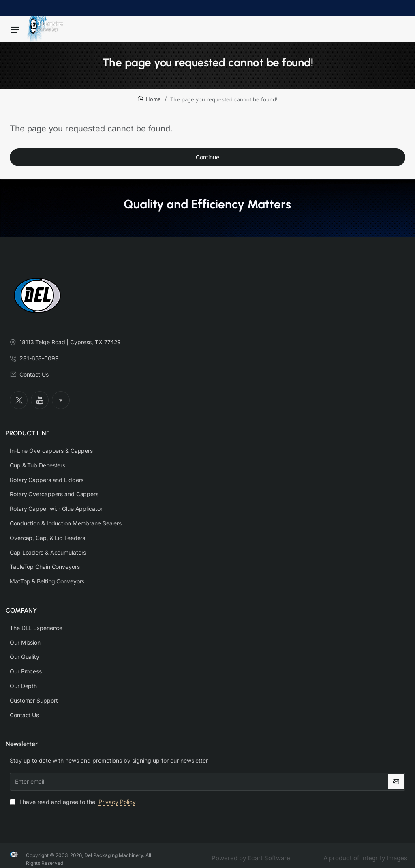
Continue (207, 162)
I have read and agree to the (74, 794)
